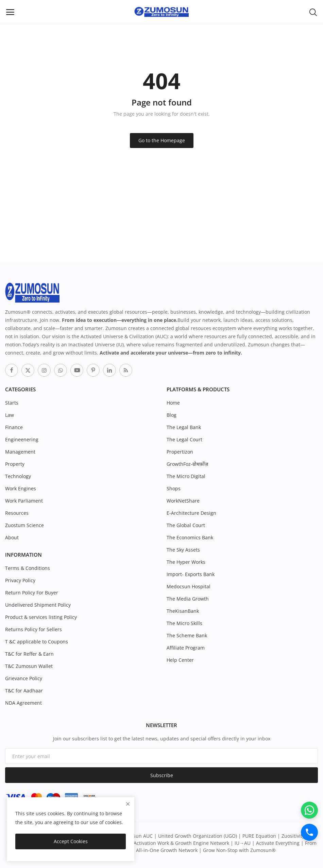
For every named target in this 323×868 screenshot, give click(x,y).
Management (20, 452)
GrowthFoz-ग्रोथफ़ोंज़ (187, 464)
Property (15, 464)
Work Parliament (24, 501)
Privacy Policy (20, 580)
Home (173, 403)
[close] (128, 804)
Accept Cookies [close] (71, 841)
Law (10, 415)
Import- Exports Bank (191, 574)
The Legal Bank (184, 427)
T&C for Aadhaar (24, 691)
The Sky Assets (183, 550)
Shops (174, 488)
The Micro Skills (184, 623)
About (12, 537)
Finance (14, 427)
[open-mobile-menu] (10, 12)
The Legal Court (184, 439)
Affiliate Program (186, 648)
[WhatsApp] (309, 810)
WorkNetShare (183, 501)
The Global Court (186, 525)
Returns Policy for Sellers (33, 629)
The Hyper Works (186, 562)
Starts (12, 403)
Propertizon (180, 452)
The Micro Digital (186, 476)
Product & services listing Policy (41, 617)
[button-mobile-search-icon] (313, 12)
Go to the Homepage (162, 140)
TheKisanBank (183, 611)
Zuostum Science (24, 525)
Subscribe (162, 775)
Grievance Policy (24, 678)
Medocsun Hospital (189, 586)
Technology (18, 476)
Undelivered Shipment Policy (38, 605)
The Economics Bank (190, 537)
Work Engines (21, 488)
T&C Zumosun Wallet (29, 666)
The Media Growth (188, 599)
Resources (17, 513)
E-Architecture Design (191, 513)
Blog (172, 415)
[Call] (309, 832)
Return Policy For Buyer (32, 593)
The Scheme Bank (187, 635)
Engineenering (22, 439)
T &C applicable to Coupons (37, 642)
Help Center (180, 660)
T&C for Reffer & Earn (29, 654)
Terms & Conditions (28, 568)
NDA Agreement (23, 703)
